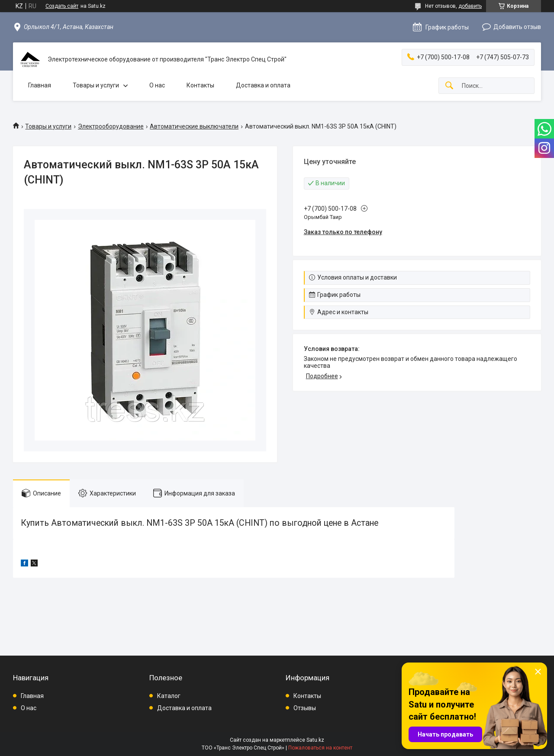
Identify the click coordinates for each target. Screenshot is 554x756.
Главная (40, 85)
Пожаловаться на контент (320, 748)
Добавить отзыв (517, 27)
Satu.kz (315, 740)
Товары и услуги (96, 85)
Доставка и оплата (263, 85)
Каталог (169, 696)
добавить (470, 6)
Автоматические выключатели (194, 126)
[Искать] (449, 86)
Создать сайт (62, 6)
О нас (157, 85)
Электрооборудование (111, 126)
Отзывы (305, 708)
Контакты (200, 85)
